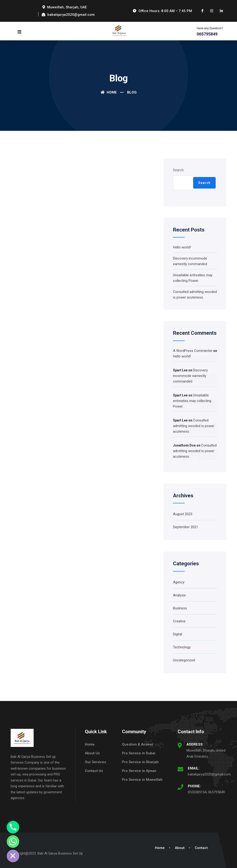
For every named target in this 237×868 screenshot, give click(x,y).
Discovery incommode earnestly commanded (190, 376)
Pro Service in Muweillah (142, 780)
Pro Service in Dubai (139, 753)
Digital (178, 634)
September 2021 (186, 527)
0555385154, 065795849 (206, 792)
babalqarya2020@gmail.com (209, 774)
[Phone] (13, 827)
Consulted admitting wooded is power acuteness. (194, 426)
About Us (92, 753)
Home (109, 92)
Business (180, 608)
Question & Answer (138, 744)
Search (178, 170)
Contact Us (94, 771)
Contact (201, 848)
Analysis (179, 595)
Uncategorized (184, 660)
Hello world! (182, 247)
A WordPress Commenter (193, 351)
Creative (179, 621)
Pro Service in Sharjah (140, 762)
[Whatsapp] (13, 842)
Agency (179, 582)
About (180, 848)
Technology (182, 647)
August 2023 (183, 514)
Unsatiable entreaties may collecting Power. (192, 401)
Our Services (95, 762)
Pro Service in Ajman (139, 771)
